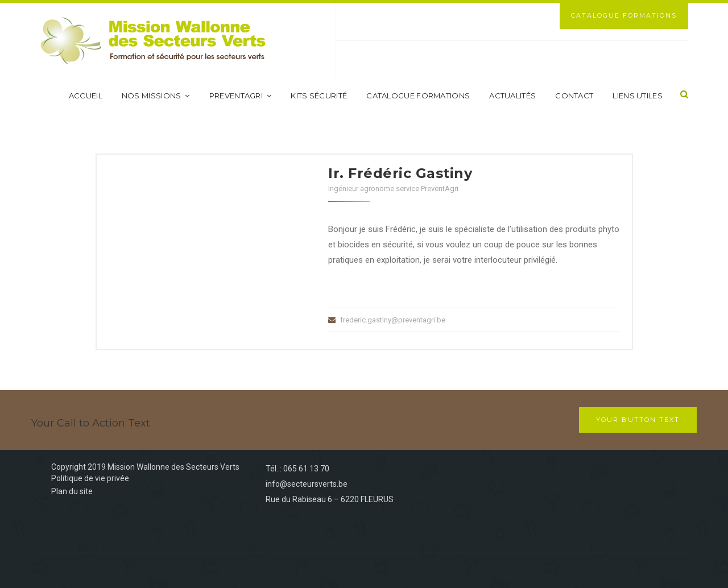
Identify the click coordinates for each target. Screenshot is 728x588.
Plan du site (72, 491)
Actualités (512, 96)
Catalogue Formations (624, 15)
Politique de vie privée (90, 478)
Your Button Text (638, 420)
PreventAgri (241, 96)
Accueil (86, 96)
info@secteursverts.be (307, 484)
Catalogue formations (418, 96)
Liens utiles (638, 96)
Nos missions (156, 96)
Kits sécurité (319, 96)
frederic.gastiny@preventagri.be (393, 320)
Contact (574, 96)
